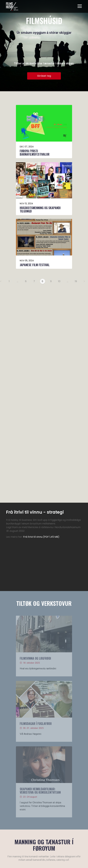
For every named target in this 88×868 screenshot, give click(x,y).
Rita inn (17, 823)
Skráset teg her (38, 675)
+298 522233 (47, 811)
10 (59, 281)
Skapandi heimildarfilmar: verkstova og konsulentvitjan (40, 584)
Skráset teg (44, 76)
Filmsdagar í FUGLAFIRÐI (36, 517)
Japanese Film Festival (35, 265)
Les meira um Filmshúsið (19, 755)
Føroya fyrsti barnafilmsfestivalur (35, 153)
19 (76, 281)
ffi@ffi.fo (45, 817)
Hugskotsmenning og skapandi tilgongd (40, 209)
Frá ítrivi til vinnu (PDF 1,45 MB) (41, 330)
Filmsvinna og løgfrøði (35, 452)
